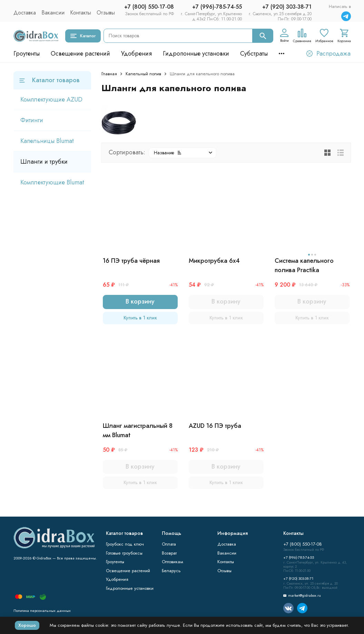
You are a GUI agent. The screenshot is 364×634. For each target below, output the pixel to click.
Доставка (25, 13)
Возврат (169, 553)
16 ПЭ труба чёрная (131, 261)
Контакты (81, 13)
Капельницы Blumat (47, 141)
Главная (109, 74)
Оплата (169, 544)
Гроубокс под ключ (125, 544)
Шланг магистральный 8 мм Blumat (138, 430)
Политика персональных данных (42, 611)
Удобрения (136, 54)
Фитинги (32, 120)
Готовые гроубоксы (124, 553)
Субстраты (254, 54)
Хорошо (27, 625)
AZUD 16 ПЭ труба (215, 426)
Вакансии (53, 13)
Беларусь (171, 571)
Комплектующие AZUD (51, 99)
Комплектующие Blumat (52, 182)
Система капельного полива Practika (304, 265)
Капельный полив (143, 74)
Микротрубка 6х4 (214, 261)
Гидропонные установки (196, 54)
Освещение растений (80, 54)
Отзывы (106, 13)
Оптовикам (173, 562)
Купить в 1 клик (140, 318)
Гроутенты (27, 54)
